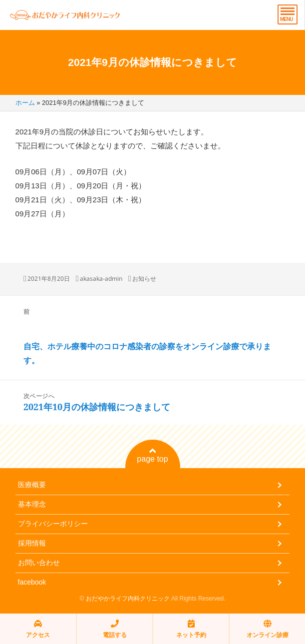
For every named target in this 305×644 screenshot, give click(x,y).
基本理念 (32, 504)
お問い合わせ (39, 563)
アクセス (38, 629)
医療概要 (32, 485)
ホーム (25, 103)
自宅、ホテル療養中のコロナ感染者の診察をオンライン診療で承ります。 (147, 353)
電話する (115, 629)
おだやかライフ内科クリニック (128, 599)
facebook (32, 582)
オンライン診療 (268, 629)
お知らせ (144, 279)
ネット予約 (191, 629)
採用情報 (32, 543)
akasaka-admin (101, 279)
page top (152, 455)
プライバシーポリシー (53, 524)
